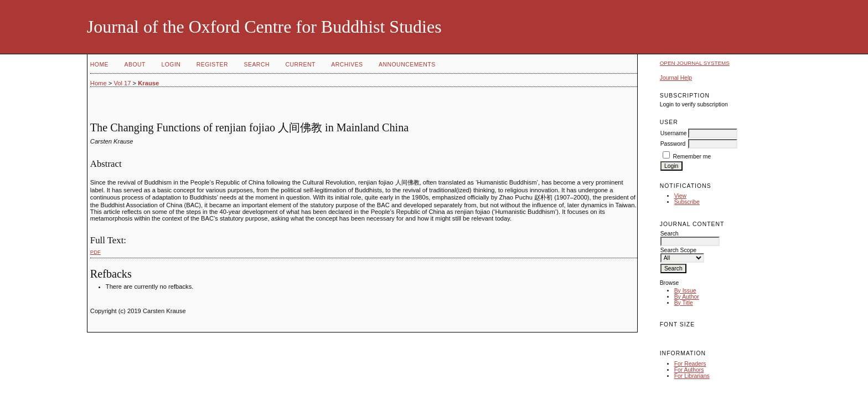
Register (212, 65)
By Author (687, 297)
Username (674, 133)
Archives (347, 65)
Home (99, 65)
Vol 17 (122, 83)
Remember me (692, 157)
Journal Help (676, 78)
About (135, 65)
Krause (148, 83)
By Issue (685, 291)
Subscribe (687, 202)
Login (171, 65)
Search (257, 65)
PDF (95, 252)
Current (300, 65)
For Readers (690, 364)
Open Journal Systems (695, 63)
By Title (684, 303)
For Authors (689, 370)
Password (673, 144)
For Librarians (692, 376)
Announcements (407, 65)
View (680, 196)
